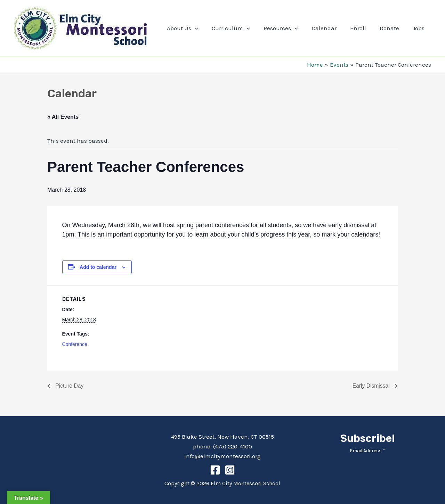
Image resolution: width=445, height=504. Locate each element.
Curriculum (241, 28)
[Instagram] (230, 470)
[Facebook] (215, 470)
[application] (206, 28)
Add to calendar (98, 267)
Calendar (330, 28)
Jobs (419, 28)
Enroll (362, 28)
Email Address (367, 451)
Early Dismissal (371, 386)
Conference (75, 344)
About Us (194, 28)
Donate (392, 28)
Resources (289, 28)
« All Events (63, 117)
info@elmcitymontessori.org (222, 456)
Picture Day (69, 386)
